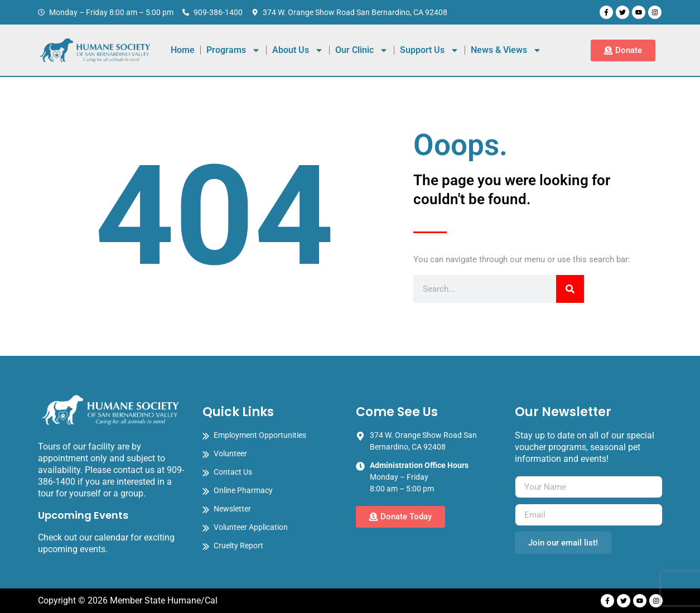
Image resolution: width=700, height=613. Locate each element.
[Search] (570, 289)
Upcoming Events (83, 515)
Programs (233, 50)
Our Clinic (362, 50)
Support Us (429, 50)
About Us (298, 50)
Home (183, 50)
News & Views (506, 50)
